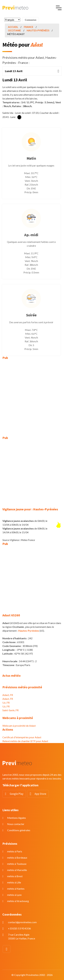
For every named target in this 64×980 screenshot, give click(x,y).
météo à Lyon (14, 895)
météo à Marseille (17, 870)
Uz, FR (6, 703)
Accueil (13, 27)
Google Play (17, 794)
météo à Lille (14, 882)
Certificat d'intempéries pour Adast (22, 737)
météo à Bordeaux (17, 858)
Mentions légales (17, 818)
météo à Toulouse (17, 864)
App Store (40, 794)
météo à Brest (15, 876)
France (29, 27)
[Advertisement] (32, 395)
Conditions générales (19, 830)
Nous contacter (16, 824)
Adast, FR (8, 695)
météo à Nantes (16, 889)
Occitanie (14, 30)
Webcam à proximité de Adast (19, 726)
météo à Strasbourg (18, 901)
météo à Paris (15, 851)
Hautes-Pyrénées (38, 30)
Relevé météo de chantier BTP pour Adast (25, 741)
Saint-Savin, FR (10, 710)
